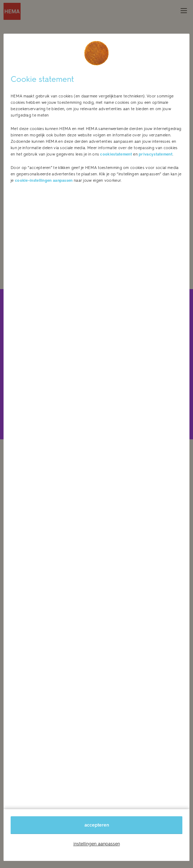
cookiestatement (116, 154)
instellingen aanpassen (97, 844)
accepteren (97, 825)
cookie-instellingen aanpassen (44, 181)
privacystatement (156, 154)
